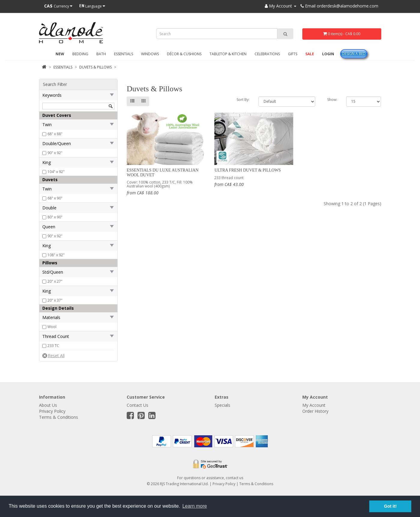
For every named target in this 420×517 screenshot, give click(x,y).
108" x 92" (56, 255)
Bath (101, 54)
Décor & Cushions (184, 54)
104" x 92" (56, 172)
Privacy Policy (52, 411)
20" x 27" (55, 281)
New (60, 54)
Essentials (124, 54)
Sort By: (243, 100)
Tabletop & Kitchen (228, 54)
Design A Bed (354, 54)
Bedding (80, 54)
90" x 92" (55, 153)
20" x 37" (55, 300)
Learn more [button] (195, 506)
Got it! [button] (390, 506)
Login (328, 54)
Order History (315, 411)
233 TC (53, 346)
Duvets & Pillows (95, 67)
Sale (310, 54)
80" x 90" (55, 217)
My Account (314, 405)
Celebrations (267, 54)
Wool (52, 327)
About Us (48, 405)
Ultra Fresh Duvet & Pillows (248, 170)
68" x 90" (55, 198)
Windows (150, 54)
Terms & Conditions (59, 417)
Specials (222, 405)
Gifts (293, 54)
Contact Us (137, 405)
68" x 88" (55, 134)
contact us (234, 478)
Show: (332, 100)
